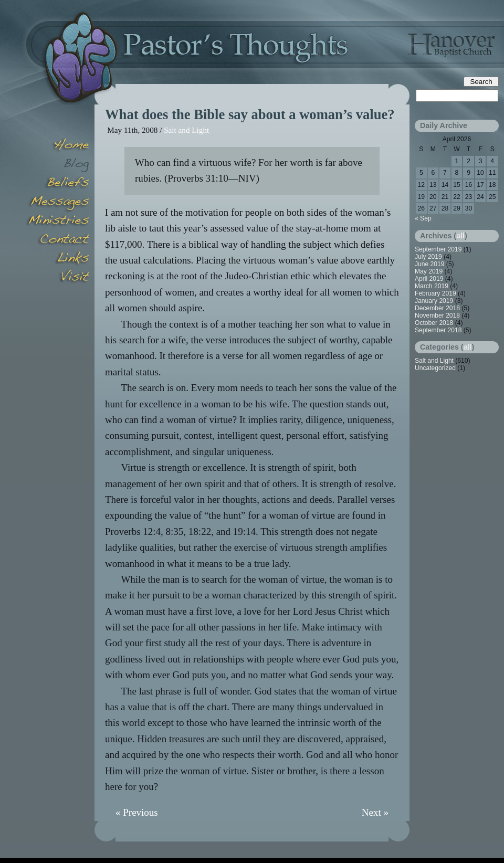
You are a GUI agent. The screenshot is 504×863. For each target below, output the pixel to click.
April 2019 (429, 279)
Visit (58, 278)
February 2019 (435, 293)
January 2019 (434, 301)
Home (58, 146)
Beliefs (58, 184)
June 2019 (430, 264)
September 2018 (438, 330)
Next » (375, 812)
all (460, 236)
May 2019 (429, 271)
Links (58, 259)
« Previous (137, 812)
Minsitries (58, 222)
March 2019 (432, 286)
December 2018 (437, 308)
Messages (58, 203)
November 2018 (437, 315)
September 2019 (438, 249)
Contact (58, 240)
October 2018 (434, 323)
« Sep (423, 218)
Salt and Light (186, 130)
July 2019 (428, 257)
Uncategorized (435, 368)
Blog (58, 165)
